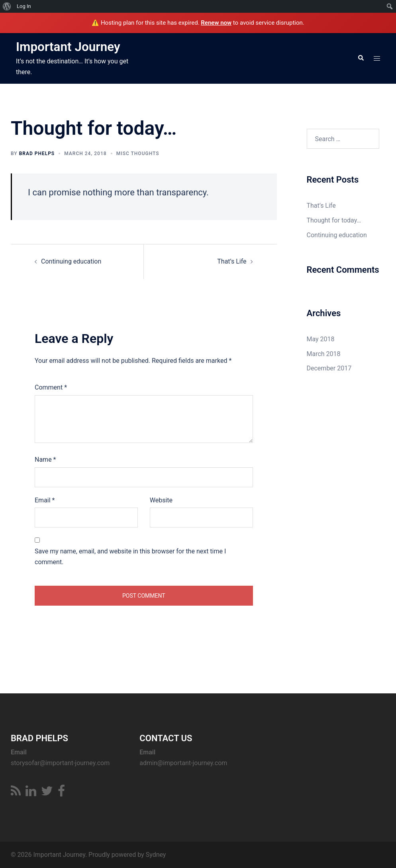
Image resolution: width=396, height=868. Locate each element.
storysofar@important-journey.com (60, 763)
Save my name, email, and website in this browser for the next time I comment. (130, 557)
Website (161, 500)
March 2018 (324, 353)
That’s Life (232, 261)
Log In (24, 6)
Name (45, 459)
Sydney (156, 854)
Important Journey (69, 47)
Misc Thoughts (138, 153)
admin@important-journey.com (183, 763)
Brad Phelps (37, 153)
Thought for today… (334, 220)
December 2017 (329, 368)
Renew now (216, 23)
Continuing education (71, 261)
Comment (51, 387)
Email (45, 500)
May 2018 (321, 339)
